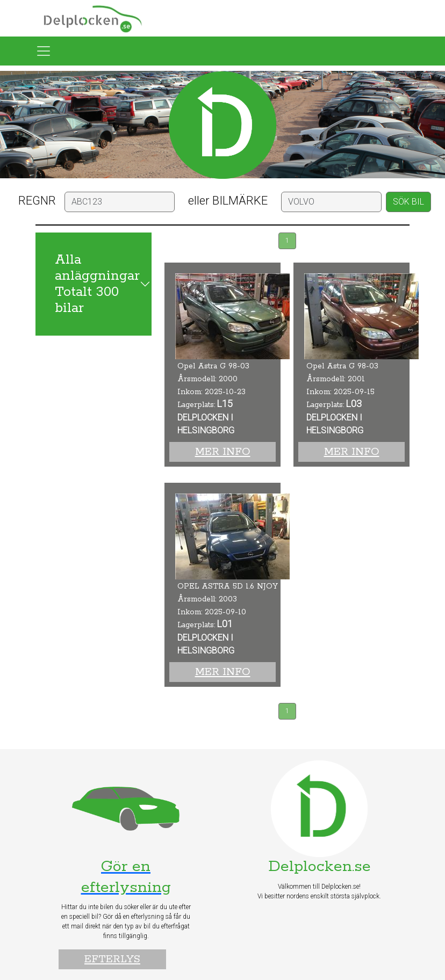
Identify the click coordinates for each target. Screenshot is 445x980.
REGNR (37, 201)
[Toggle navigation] (44, 51)
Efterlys (112, 959)
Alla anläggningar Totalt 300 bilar (97, 284)
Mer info (223, 452)
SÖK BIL (408, 202)
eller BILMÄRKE (228, 201)
